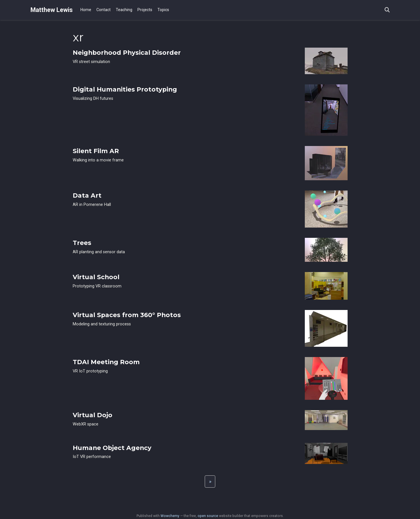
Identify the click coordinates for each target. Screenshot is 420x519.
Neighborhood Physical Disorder (127, 52)
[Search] (387, 10)
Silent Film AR (96, 151)
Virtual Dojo (93, 415)
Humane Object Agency (112, 448)
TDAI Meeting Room (106, 362)
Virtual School (96, 277)
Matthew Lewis (52, 10)
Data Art (87, 195)
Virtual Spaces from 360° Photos (127, 315)
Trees (82, 243)
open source (208, 516)
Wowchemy (170, 516)
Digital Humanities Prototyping (125, 89)
